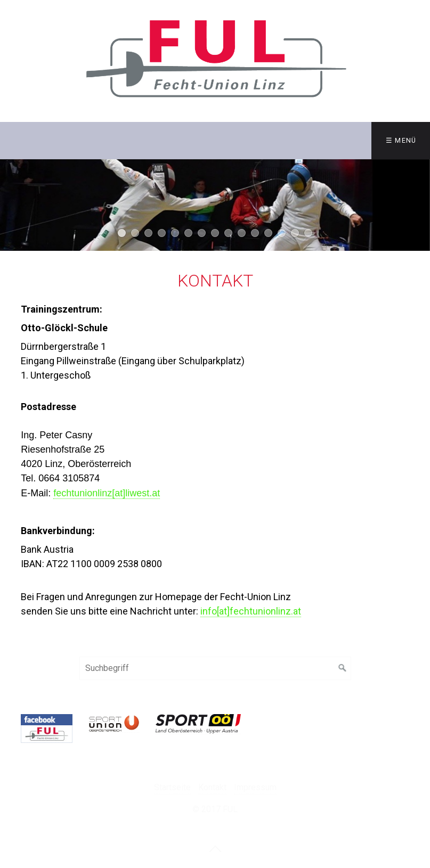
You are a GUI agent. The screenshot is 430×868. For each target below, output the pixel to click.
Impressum (255, 787)
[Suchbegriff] (215, 668)
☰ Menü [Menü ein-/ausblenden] (401, 140)
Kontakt (212, 787)
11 (255, 233)
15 (308, 233)
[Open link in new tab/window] (46, 729)
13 (282, 233)
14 (295, 233)
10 (242, 233)
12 (268, 233)
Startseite (172, 787)
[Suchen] (343, 668)
